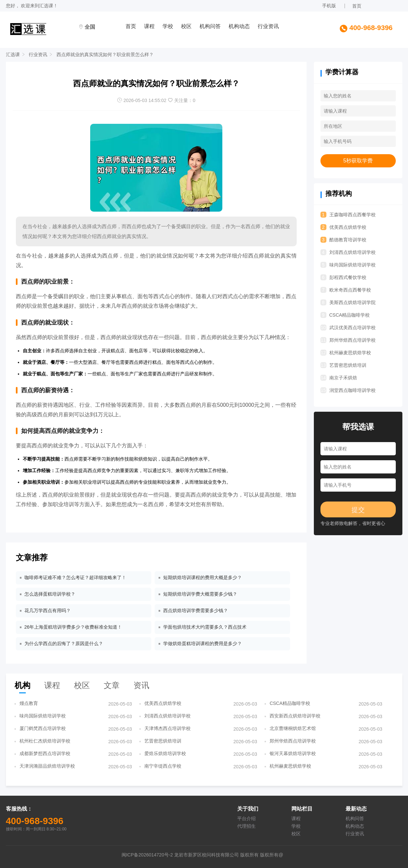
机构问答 (210, 26)
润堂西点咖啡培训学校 (348, 390)
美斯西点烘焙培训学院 (348, 302)
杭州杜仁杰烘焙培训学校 (45, 741)
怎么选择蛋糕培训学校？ (50, 594)
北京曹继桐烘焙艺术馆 (293, 728)
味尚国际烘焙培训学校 (348, 265)
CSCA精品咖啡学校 (345, 315)
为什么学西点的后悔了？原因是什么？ (64, 643)
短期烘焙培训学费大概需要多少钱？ (200, 594)
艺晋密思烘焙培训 (343, 365)
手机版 (329, 6)
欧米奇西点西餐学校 (346, 290)
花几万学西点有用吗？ (48, 610)
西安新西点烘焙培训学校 (295, 716)
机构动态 (239, 26)
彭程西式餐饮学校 (343, 277)
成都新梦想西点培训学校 (45, 753)
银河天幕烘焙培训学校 (293, 753)
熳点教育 (29, 703)
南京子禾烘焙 (339, 378)
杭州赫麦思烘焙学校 (346, 353)
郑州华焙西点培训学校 (348, 340)
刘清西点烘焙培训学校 (348, 252)
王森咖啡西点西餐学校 (348, 215)
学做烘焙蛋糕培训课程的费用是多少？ (203, 643)
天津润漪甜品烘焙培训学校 (47, 766)
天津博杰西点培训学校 (167, 728)
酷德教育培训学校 (343, 240)
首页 (357, 6)
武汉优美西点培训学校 (348, 328)
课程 (149, 26)
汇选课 (46, 6)
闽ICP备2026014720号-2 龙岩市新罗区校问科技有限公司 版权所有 (191, 855)
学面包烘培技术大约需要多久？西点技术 (205, 627)
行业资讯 (268, 26)
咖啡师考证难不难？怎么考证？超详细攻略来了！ (75, 577)
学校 (168, 26)
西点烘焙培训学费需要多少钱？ (196, 610)
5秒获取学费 (358, 161)
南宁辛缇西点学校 (163, 766)
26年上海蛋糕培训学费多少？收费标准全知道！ (73, 627)
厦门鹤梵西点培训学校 (43, 728)
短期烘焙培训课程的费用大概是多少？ (203, 577)
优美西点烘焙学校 (343, 227)
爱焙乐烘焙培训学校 (165, 753)
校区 (186, 26)
